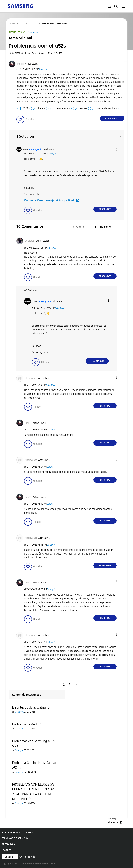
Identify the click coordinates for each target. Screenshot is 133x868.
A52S (25, 108)
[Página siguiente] (107, 227)
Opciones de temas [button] (119, 32)
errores (84, 108)
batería (42, 108)
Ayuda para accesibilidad (17, 832)
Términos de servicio (15, 838)
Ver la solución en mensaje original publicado (50, 201)
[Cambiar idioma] (10, 857)
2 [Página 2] (95, 227)
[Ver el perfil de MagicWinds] (31, 378)
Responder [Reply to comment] (105, 209)
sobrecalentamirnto (107, 108)
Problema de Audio (26, 724)
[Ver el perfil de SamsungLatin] (35, 149)
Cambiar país (27, 857)
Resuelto (33, 32)
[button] (119, 63)
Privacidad (8, 844)
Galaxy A (43, 69)
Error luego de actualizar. (30, 707)
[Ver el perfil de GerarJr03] (30, 241)
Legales (6, 850)
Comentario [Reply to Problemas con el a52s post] (112, 118)
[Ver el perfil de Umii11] (20, 64)
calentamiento (63, 108)
